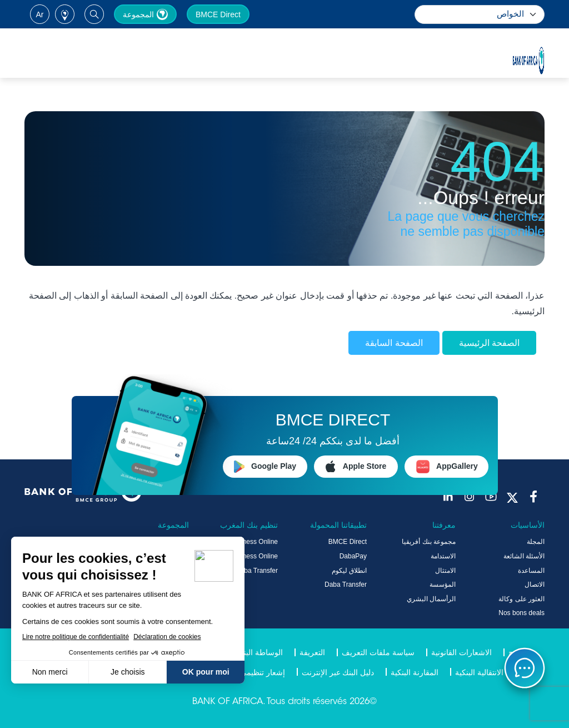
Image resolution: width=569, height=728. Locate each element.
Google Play (265, 467)
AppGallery (447, 467)
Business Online (254, 542)
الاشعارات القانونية (461, 652)
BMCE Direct (218, 14)
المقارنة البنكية (415, 672)
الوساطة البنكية (258, 652)
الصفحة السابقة (394, 343)
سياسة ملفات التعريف (378, 652)
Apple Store (356, 467)
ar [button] (40, 14)
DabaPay (353, 556)
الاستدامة (443, 556)
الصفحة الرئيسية (489, 343)
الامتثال (445, 571)
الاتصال (535, 585)
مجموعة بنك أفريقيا (429, 542)
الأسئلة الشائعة (524, 556)
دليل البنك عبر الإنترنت (338, 672)
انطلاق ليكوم (349, 571)
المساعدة (531, 571)
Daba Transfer (346, 585)
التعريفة (312, 652)
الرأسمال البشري (431, 599)
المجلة (536, 542)
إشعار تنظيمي (263, 672)
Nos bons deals (521, 613)
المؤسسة (443, 585)
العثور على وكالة (521, 599)
